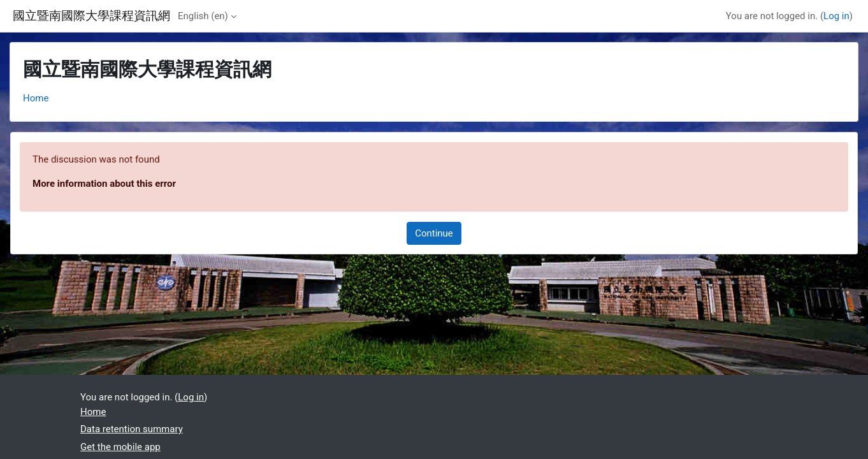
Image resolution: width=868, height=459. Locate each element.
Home (36, 98)
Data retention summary (132, 429)
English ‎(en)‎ (203, 16)
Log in (836, 16)
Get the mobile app (120, 447)
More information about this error (104, 184)
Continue (434, 233)
